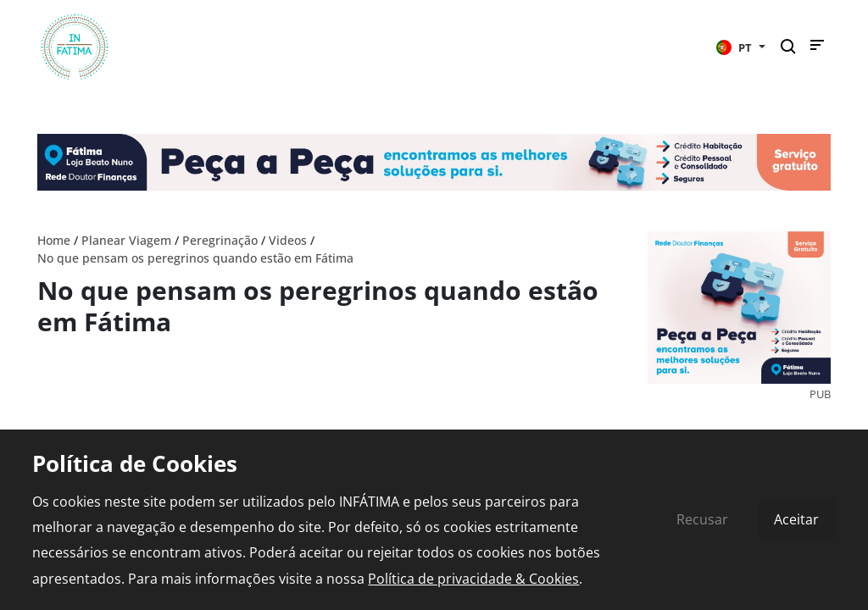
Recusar (702, 519)
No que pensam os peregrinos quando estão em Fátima (195, 258)
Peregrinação (220, 240)
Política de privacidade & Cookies (473, 579)
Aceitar (796, 519)
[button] (741, 47)
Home (54, 240)
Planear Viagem (126, 240)
